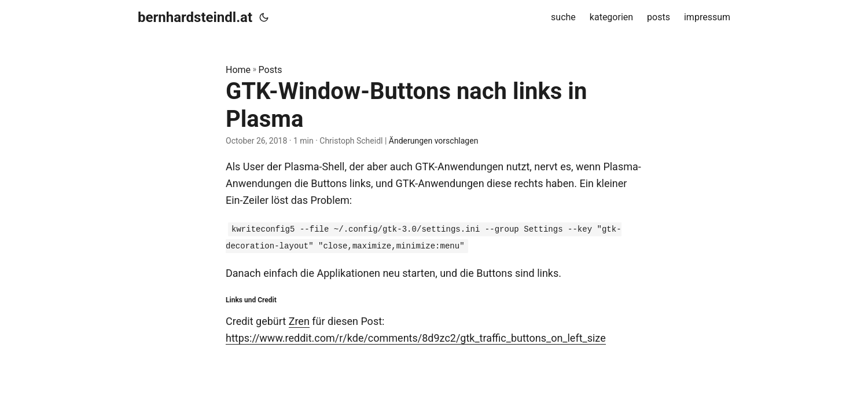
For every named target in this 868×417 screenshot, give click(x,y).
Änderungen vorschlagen (434, 141)
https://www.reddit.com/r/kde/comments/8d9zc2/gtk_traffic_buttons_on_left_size (416, 338)
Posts (271, 70)
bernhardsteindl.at (195, 17)
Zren (299, 321)
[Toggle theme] (264, 17)
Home (238, 70)
